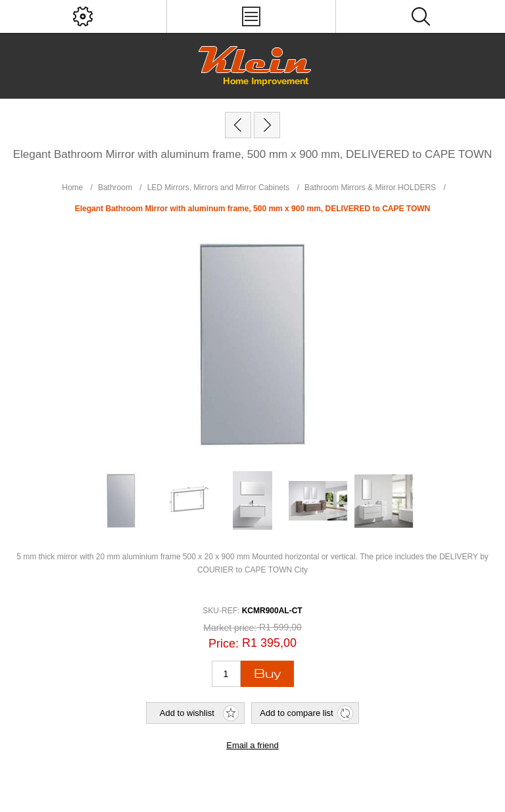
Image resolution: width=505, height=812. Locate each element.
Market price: (230, 628)
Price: (224, 644)
